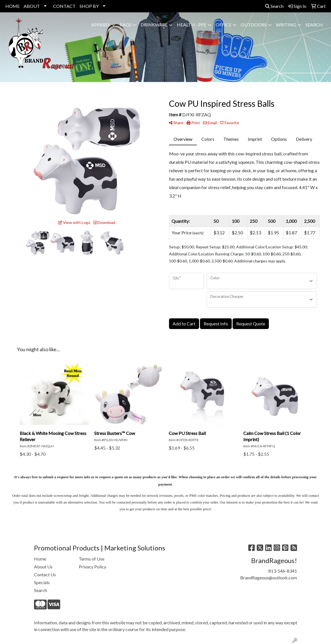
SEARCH (314, 25)
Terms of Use (92, 559)
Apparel (101, 25)
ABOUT (32, 6)
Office (224, 25)
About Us (43, 567)
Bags (125, 25)
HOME (13, 6)
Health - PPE (192, 25)
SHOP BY (89, 6)
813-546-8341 (283, 571)
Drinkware (154, 25)
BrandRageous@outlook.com (269, 578)
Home (40, 559)
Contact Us (45, 574)
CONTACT (64, 6)
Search (274, 6)
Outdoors (254, 25)
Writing (286, 25)
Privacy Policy (93, 567)
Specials (42, 582)
